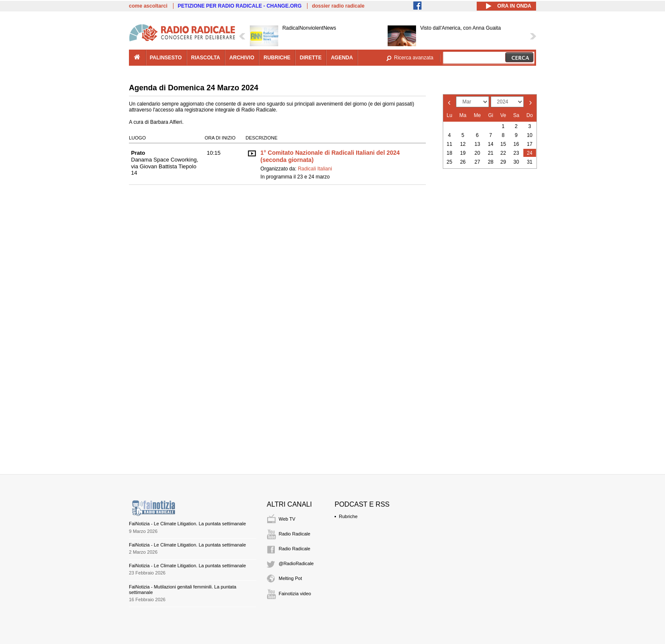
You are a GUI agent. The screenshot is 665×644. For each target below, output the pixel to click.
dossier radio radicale (338, 6)
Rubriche (348, 516)
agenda (342, 58)
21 (490, 153)
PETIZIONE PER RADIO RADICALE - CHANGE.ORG (240, 6)
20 (477, 153)
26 (463, 162)
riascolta (206, 58)
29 (503, 162)
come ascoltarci (148, 6)
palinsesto (166, 58)
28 (490, 162)
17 (529, 144)
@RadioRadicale (296, 563)
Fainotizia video (295, 594)
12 (463, 144)
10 (529, 135)
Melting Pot (290, 578)
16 (516, 144)
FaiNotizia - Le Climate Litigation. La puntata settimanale (187, 524)
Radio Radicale (295, 534)
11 (449, 144)
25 (449, 162)
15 (503, 144)
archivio (242, 58)
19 (463, 153)
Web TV (287, 519)
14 (490, 144)
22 (503, 153)
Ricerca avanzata (414, 58)
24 (529, 153)
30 (516, 162)
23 (516, 153)
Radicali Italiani (315, 169)
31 (529, 162)
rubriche (277, 58)
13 (477, 144)
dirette (311, 58)
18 (449, 153)
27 (477, 162)
